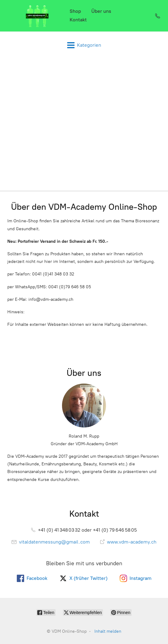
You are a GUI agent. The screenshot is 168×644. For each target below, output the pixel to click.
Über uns (101, 11)
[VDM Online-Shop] (37, 16)
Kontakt (78, 20)
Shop (75, 11)
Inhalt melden (108, 631)
